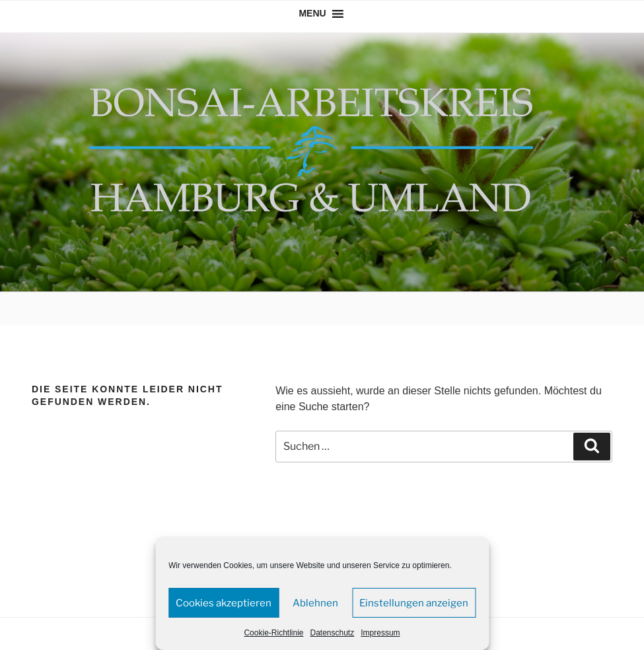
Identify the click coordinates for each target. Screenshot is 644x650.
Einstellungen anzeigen (414, 603)
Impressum (380, 633)
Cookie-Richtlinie (273, 633)
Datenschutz (333, 633)
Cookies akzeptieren (224, 603)
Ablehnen (315, 603)
